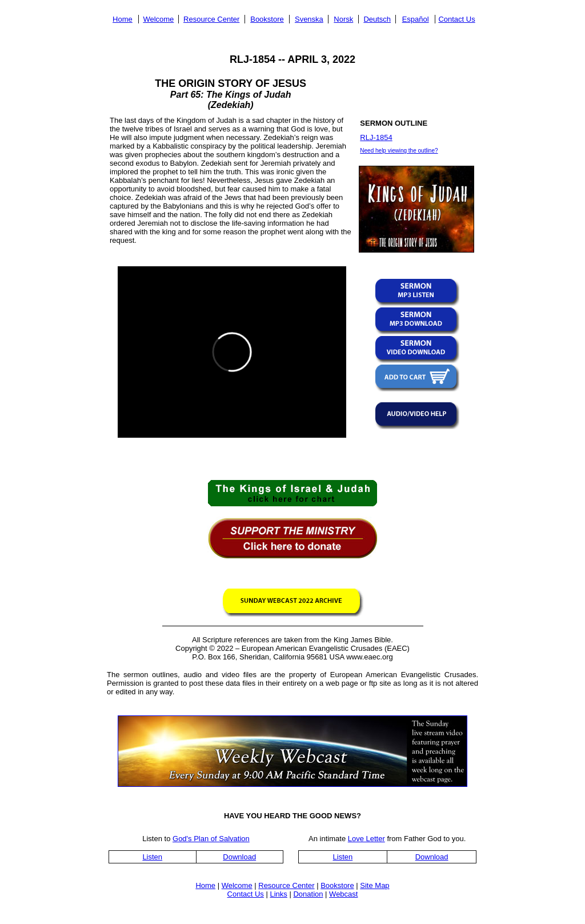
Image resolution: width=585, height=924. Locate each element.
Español (416, 19)
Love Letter (366, 839)
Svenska (309, 19)
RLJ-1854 (376, 137)
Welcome (158, 19)
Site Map (374, 885)
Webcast (343, 894)
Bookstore (267, 19)
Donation (308, 894)
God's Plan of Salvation (211, 839)
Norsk (343, 19)
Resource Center (211, 19)
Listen (152, 857)
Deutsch (377, 19)
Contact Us (456, 19)
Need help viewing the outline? (399, 151)
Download (239, 857)
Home (123, 19)
